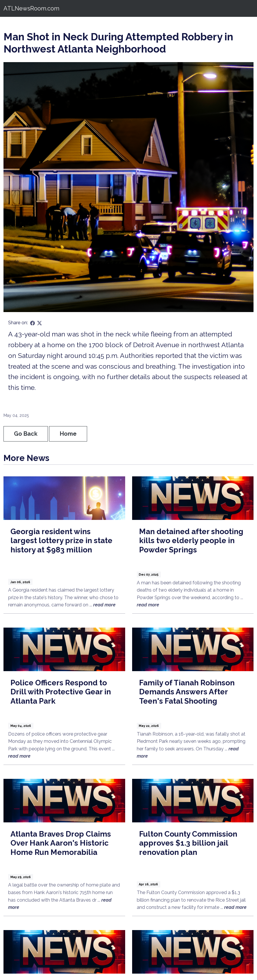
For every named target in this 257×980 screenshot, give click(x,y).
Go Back (26, 434)
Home (68, 434)
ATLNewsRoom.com (31, 8)
